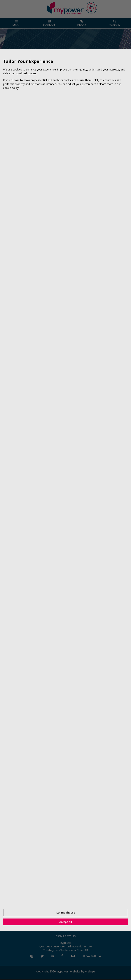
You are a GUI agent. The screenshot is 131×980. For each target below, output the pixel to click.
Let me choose (65, 912)
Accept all (66, 922)
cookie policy (11, 88)
